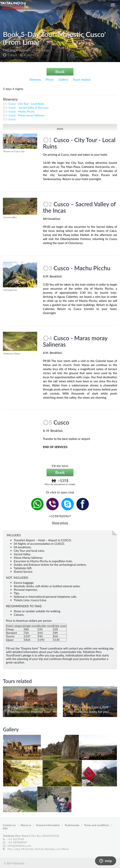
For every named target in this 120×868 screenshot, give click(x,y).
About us (26, 825)
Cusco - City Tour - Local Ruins (26, 104)
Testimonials (72, 825)
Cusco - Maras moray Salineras (27, 115)
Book (60, 72)
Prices (50, 79)
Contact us (10, 825)
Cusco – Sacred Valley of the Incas (29, 108)
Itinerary (35, 79)
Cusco (12, 119)
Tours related (82, 79)
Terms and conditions (97, 825)
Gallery (63, 79)
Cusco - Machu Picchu (22, 111)
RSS (5, 828)
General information (48, 825)
